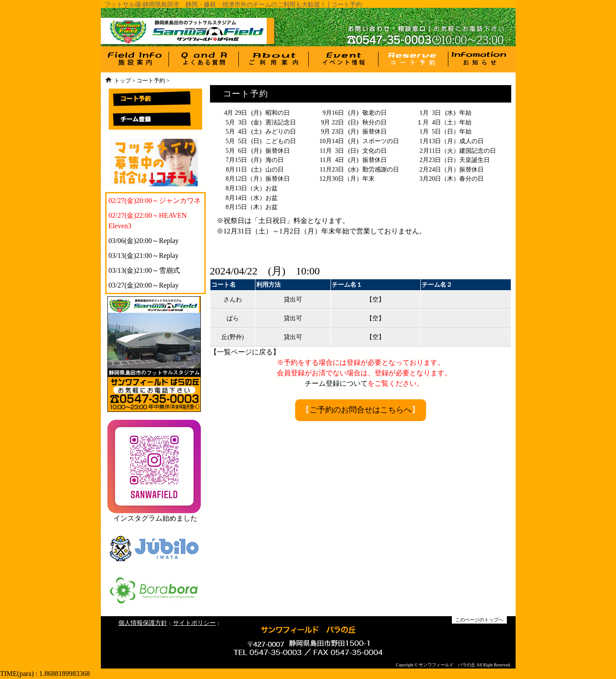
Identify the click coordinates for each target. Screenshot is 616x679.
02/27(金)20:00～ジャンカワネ (155, 201)
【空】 (375, 300)
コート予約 (151, 81)
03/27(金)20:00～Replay (144, 285)
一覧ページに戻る (245, 352)
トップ (122, 81)
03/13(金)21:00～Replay (144, 255)
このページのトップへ (479, 620)
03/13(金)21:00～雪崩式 (145, 270)
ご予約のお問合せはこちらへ (361, 410)
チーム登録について (336, 383)
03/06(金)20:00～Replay (144, 241)
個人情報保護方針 (143, 623)
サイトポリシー (194, 623)
